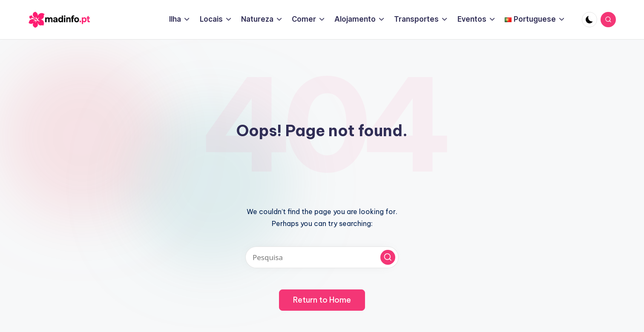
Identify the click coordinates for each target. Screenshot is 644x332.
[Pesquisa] (322, 257)
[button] (388, 257)
